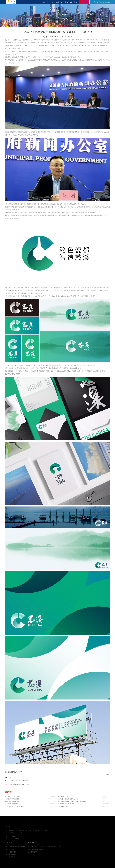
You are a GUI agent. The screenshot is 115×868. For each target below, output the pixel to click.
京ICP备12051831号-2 (11, 827)
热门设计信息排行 (13, 772)
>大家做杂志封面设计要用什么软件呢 (68, 799)
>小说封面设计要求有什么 (12, 801)
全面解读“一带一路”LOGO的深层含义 (20, 780)
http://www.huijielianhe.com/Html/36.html (19, 784)
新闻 (67, 2)
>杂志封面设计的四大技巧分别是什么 (15, 806)
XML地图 (16, 839)
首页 (44, 2)
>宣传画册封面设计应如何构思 (66, 804)
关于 (49, 2)
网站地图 (8, 839)
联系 (71, 2)
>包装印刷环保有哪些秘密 (12, 799)
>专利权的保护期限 (63, 806)
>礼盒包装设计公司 (63, 797)
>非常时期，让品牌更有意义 (12, 797)
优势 (58, 2)
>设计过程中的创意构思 (11, 804)
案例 (62, 2)
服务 (53, 2)
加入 (76, 2)
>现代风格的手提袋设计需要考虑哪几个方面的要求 (72, 801)
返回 (107, 774)
